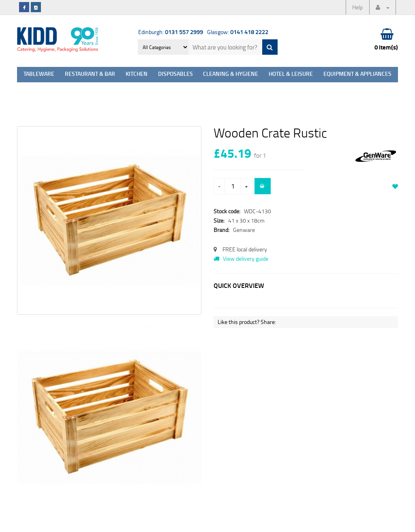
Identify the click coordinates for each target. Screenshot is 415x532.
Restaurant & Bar (90, 74)
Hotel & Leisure (291, 74)
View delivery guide (241, 258)
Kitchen (137, 74)
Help (357, 7)
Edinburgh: (171, 32)
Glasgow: (238, 32)
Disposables (175, 74)
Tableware (39, 74)
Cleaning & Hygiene (231, 74)
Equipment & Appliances (357, 74)
